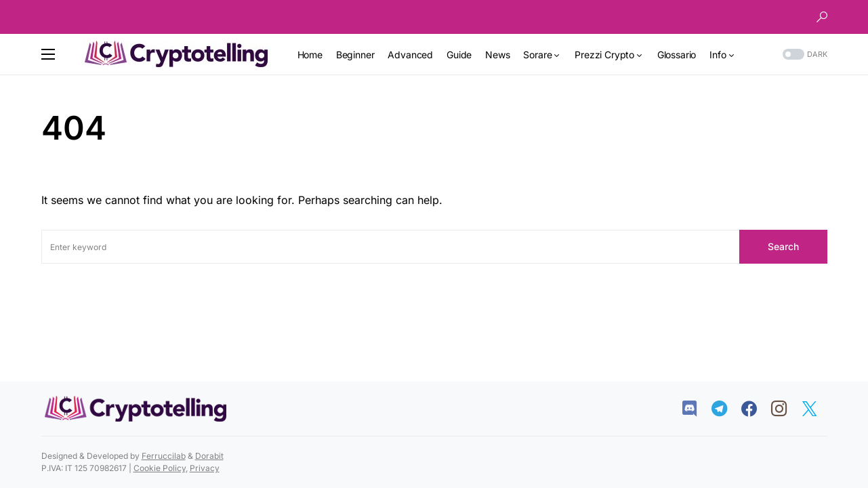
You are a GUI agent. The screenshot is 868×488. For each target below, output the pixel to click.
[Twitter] (816, 409)
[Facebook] (756, 409)
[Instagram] (786, 409)
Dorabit (209, 456)
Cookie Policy (160, 468)
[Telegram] (726, 409)
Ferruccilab (164, 456)
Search (783, 246)
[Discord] (696, 409)
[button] (822, 17)
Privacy (205, 468)
